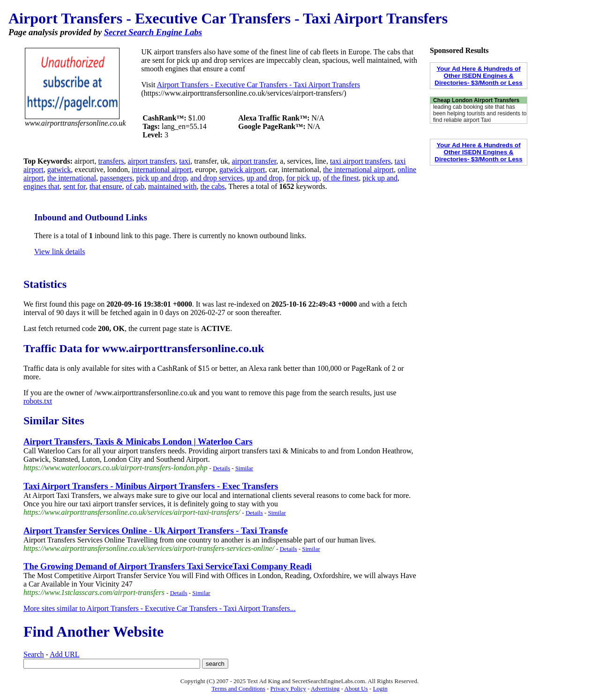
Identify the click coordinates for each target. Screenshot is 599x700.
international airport (162, 169)
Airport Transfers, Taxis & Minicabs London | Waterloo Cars (138, 441)
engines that (41, 186)
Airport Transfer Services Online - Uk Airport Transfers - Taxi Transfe (156, 531)
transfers (111, 161)
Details (221, 468)
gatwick (59, 169)
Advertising (325, 689)
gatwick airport (242, 169)
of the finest (341, 178)
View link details (60, 252)
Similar (244, 468)
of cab (135, 186)
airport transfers (152, 161)
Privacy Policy (288, 689)
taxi (185, 161)
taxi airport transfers (360, 161)
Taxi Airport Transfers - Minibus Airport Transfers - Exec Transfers (151, 486)
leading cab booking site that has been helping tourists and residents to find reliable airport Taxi (480, 113)
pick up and (380, 178)
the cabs (212, 186)
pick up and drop (161, 178)
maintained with (172, 186)
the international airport (358, 169)
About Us (356, 689)
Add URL (65, 654)
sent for (75, 186)
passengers (116, 178)
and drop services (217, 178)
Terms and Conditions (238, 689)
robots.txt (38, 401)
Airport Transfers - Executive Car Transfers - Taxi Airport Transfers (259, 85)
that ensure (106, 186)
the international (72, 178)
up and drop (264, 178)
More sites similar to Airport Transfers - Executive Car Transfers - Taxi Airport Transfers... (160, 608)
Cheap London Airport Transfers (476, 100)
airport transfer (254, 161)
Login (380, 689)
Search (34, 654)
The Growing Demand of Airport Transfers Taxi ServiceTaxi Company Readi (168, 566)
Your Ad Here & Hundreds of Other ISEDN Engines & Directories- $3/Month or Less (478, 76)
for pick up (303, 178)
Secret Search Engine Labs (153, 32)
